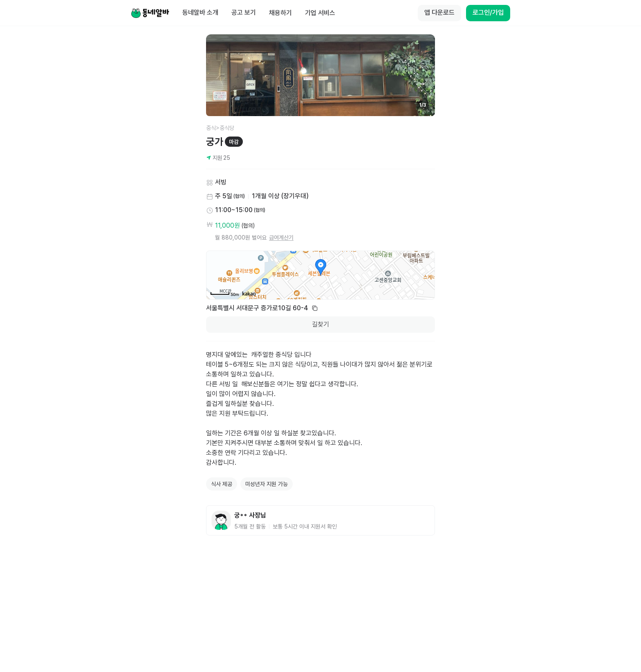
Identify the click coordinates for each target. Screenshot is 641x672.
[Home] (150, 13)
